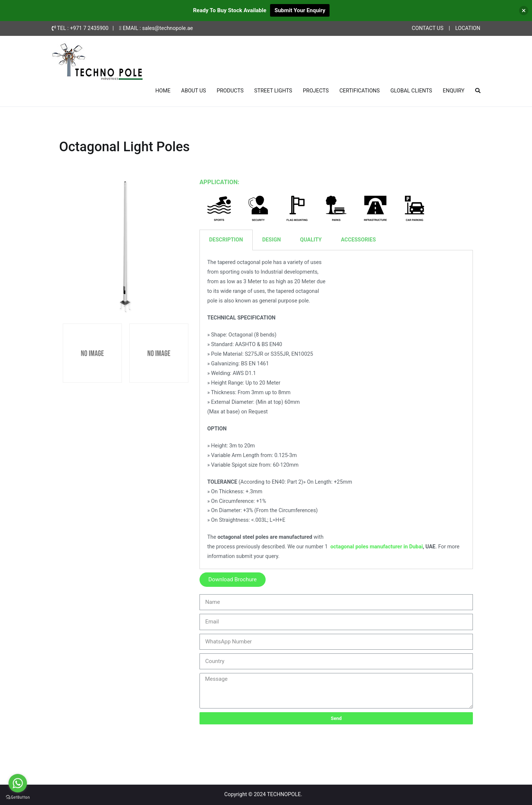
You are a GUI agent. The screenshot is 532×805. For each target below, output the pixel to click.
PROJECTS (316, 91)
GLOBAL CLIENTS (411, 91)
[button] (233, 580)
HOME (163, 91)
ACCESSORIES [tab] (359, 240)
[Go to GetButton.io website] (18, 797)
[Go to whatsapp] (18, 783)
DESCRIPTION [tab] (226, 240)
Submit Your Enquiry (300, 10)
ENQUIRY (453, 91)
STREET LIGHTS (273, 91)
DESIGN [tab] (272, 240)
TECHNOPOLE (284, 794)
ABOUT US (193, 91)
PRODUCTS (230, 91)
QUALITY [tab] (311, 240)
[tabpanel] (336, 410)
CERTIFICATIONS (360, 91)
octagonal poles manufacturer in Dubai (376, 547)
